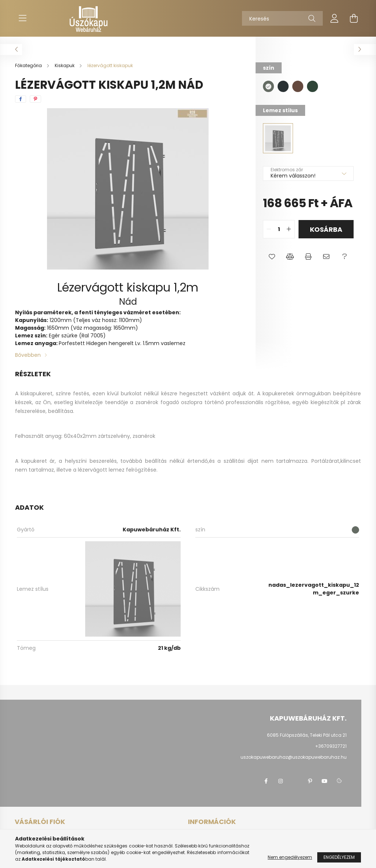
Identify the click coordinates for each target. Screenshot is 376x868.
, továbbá (130, 461)
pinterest (310, 781)
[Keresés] (282, 18)
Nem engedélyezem (290, 857)
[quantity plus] (289, 229)
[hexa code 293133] (283, 86)
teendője (117, 402)
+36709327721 (331, 746)
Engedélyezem (339, 857)
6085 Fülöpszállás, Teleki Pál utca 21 (307, 735)
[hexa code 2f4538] (312, 86)
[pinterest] (35, 99)
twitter (295, 781)
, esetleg (62, 402)
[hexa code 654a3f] (298, 86)
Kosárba (326, 229)
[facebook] (21, 99)
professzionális (245, 402)
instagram (281, 781)
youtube (325, 781)
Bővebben (28, 355)
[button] (272, 257)
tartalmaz (41, 470)
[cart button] (354, 18)
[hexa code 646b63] (268, 86)
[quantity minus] (269, 229)
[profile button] (335, 18)
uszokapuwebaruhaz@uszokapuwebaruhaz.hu (294, 757)
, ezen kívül (104, 393)
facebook (266, 781)
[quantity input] (279, 229)
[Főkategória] (29, 65)
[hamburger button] (22, 18)
